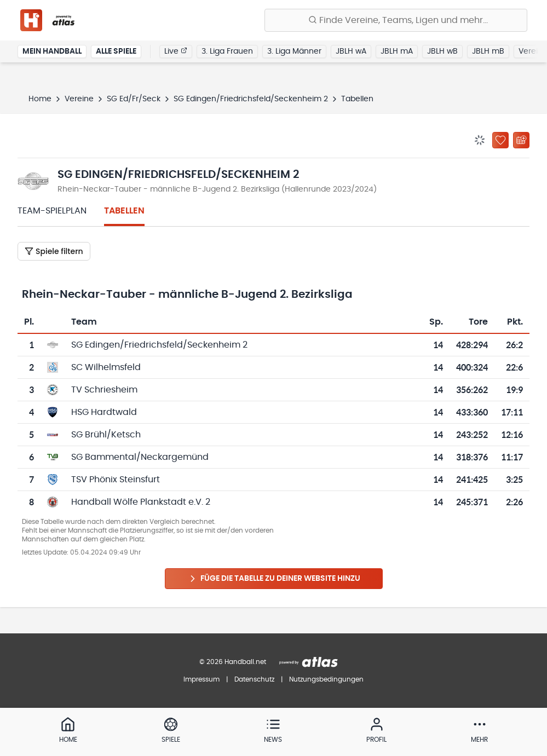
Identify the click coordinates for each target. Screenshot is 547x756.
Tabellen (124, 211)
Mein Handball (52, 51)
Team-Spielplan (52, 211)
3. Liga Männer (294, 51)
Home (40, 99)
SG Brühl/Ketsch (106, 435)
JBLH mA (397, 51)
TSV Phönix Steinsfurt (116, 480)
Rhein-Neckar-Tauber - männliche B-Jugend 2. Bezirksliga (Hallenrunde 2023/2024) (217, 189)
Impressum (201, 679)
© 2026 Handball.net (233, 662)
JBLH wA (351, 51)
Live (176, 51)
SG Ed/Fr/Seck (134, 99)
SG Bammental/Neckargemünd (140, 457)
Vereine (79, 99)
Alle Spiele (116, 51)
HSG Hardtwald (104, 412)
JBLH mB (488, 51)
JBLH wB (442, 51)
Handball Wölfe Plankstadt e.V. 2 (141, 502)
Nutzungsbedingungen (326, 679)
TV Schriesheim (104, 390)
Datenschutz (254, 679)
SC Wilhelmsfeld (106, 367)
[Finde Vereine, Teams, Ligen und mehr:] (396, 20)
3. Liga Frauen (227, 51)
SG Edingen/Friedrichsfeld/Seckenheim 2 (251, 99)
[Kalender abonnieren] (521, 140)
